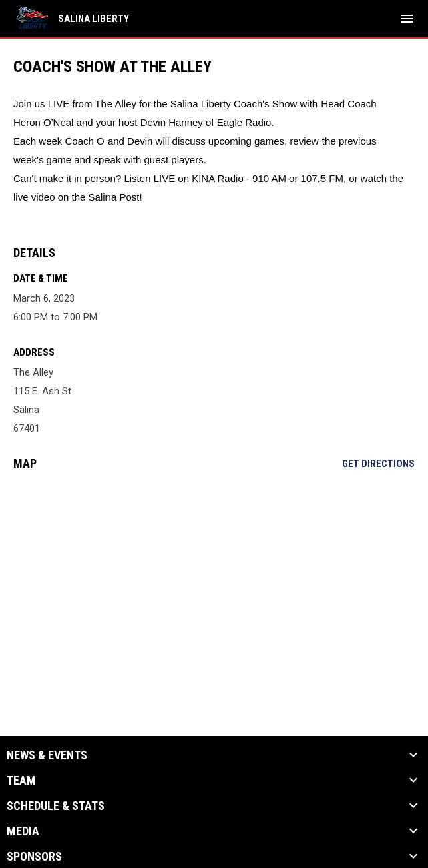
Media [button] (23, 831)
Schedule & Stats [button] (56, 806)
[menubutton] (407, 19)
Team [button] (21, 781)
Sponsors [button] (34, 857)
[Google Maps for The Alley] (214, 583)
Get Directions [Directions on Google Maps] (378, 464)
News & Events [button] (47, 755)
